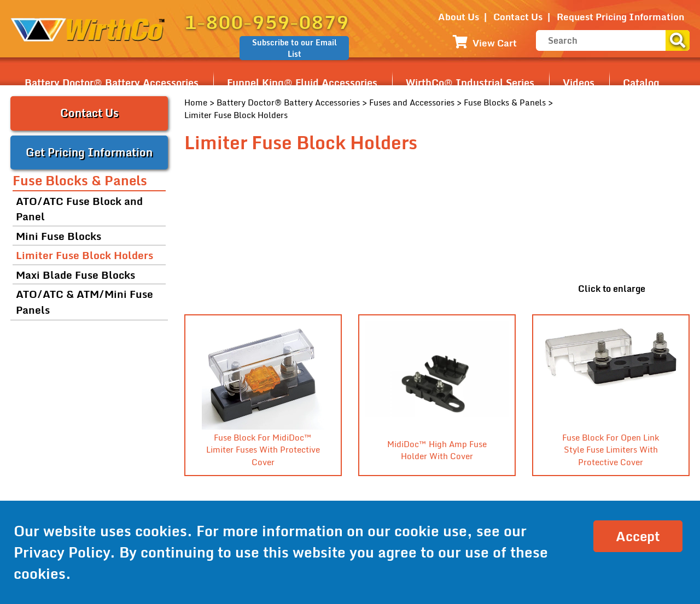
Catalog (641, 83)
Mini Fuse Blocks (59, 236)
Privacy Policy (62, 552)
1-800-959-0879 (267, 22)
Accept (638, 536)
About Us (459, 17)
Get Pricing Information (89, 152)
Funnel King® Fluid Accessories (302, 83)
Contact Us (518, 17)
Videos (579, 83)
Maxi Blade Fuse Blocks (75, 275)
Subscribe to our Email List (294, 48)
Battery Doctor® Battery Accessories (112, 83)
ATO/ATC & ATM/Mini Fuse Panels (84, 302)
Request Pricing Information (620, 17)
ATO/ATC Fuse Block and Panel (79, 209)
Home (196, 102)
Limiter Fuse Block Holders (84, 255)
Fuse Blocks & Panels (505, 102)
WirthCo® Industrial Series (470, 83)
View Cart (485, 43)
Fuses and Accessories (412, 102)
